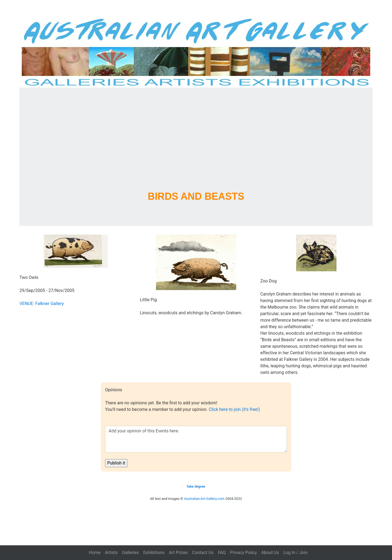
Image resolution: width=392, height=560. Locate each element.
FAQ (222, 553)
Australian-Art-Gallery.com (204, 499)
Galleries (130, 553)
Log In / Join (295, 553)
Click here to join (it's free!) (234, 409)
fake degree (196, 486)
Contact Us (203, 553)
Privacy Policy (244, 553)
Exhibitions (154, 553)
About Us (270, 553)
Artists (111, 553)
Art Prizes (178, 553)
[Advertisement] (196, 146)
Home (95, 553)
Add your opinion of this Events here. (196, 439)
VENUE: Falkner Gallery (42, 304)
